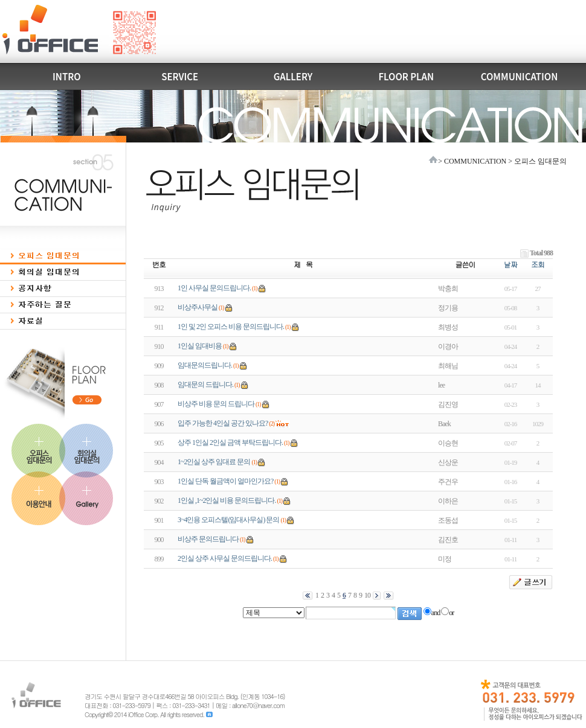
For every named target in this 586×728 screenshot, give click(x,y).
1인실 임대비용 (200, 346)
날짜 (510, 264)
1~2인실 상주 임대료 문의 (214, 462)
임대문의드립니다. (205, 365)
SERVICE (180, 76)
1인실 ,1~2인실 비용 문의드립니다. (227, 500)
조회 (538, 264)
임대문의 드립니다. (205, 385)
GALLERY (293, 76)
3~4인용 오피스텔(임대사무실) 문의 (228, 520)
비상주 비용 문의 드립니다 (216, 404)
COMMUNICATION (520, 76)
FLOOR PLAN (406, 76)
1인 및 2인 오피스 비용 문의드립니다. (231, 327)
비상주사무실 (198, 307)
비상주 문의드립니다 (208, 539)
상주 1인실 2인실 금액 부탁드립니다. (230, 442)
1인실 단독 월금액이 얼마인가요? (225, 481)
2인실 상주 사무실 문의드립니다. (225, 558)
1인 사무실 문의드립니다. (214, 288)
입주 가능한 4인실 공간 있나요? (223, 423)
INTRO (67, 76)
